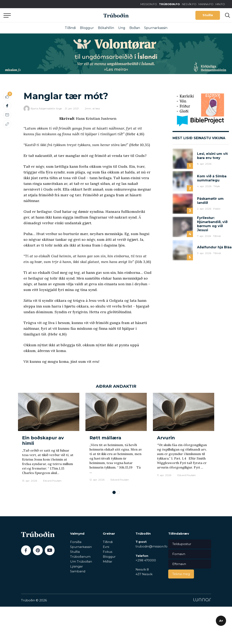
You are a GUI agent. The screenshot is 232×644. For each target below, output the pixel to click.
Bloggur (87, 28)
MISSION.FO (149, 4)
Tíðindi (70, 28)
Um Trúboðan (81, 561)
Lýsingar (76, 566)
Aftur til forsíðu (38, 15)
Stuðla (208, 15)
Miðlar (108, 561)
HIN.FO (220, 4)
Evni (106, 547)
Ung (122, 28)
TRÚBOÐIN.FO (169, 4)
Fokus (108, 552)
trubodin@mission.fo (151, 546)
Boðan (135, 28)
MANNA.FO (206, 4)
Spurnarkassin (156, 28)
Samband (78, 571)
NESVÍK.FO (189, 4)
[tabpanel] (49, 440)
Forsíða (76, 542)
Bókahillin (106, 28)
